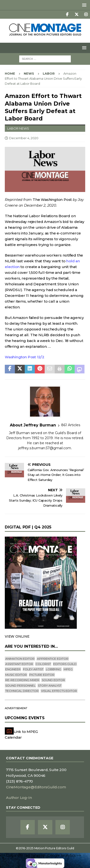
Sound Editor (53, 680)
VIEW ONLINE (17, 636)
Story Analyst (50, 685)
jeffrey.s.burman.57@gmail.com (45, 448)
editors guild (65, 664)
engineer (13, 669)
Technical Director (22, 691)
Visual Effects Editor (59, 691)
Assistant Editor (19, 664)
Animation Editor (20, 659)
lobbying (54, 669)
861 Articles (71, 425)
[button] (83, 5)
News (29, 73)
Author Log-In (19, 798)
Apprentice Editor (53, 659)
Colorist (43, 664)
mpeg (68, 669)
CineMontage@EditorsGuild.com (36, 787)
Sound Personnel (20, 685)
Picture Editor (42, 675)
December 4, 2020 (24, 138)
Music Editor (16, 675)
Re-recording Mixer (22, 680)
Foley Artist (33, 669)
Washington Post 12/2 (25, 357)
